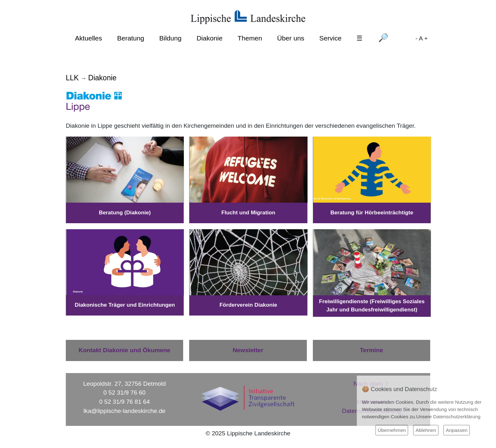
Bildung (170, 38)
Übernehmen (392, 430)
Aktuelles (89, 38)
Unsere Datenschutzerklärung (448, 417)
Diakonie (209, 38)
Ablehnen (426, 430)
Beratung (131, 38)
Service (330, 38)
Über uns (291, 38)
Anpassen (456, 430)
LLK (72, 78)
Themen (250, 38)
